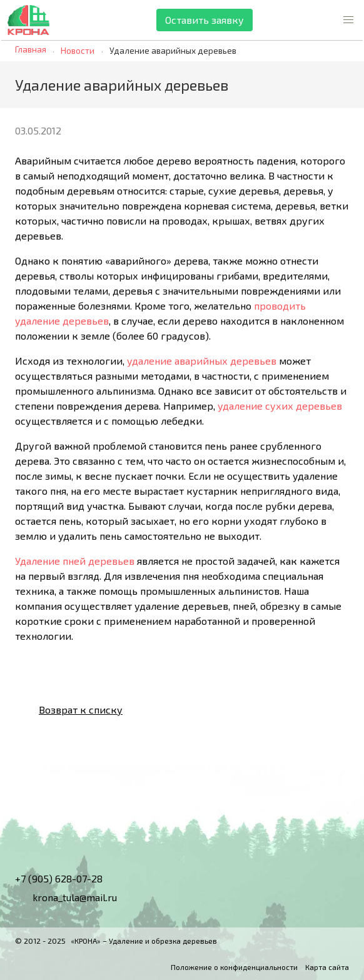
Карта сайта (327, 967)
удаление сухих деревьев (280, 406)
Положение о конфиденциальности (234, 967)
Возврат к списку (71, 710)
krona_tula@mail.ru (66, 897)
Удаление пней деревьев (75, 561)
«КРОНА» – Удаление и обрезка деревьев (144, 941)
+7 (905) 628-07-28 (59, 878)
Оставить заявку (205, 20)
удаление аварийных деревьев (202, 361)
